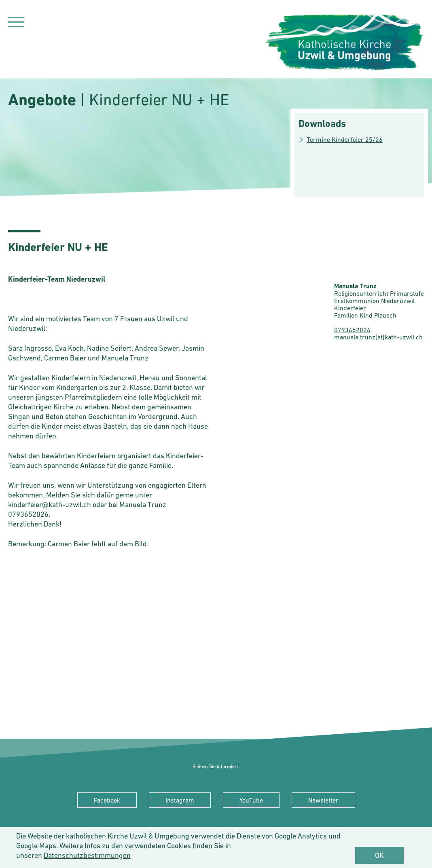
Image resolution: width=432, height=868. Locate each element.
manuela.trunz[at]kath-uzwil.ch (378, 337)
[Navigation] (16, 23)
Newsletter (323, 800)
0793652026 (352, 330)
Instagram (180, 800)
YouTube (251, 800)
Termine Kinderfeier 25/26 (345, 139)
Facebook (107, 800)
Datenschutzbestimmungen (87, 855)
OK (379, 855)
